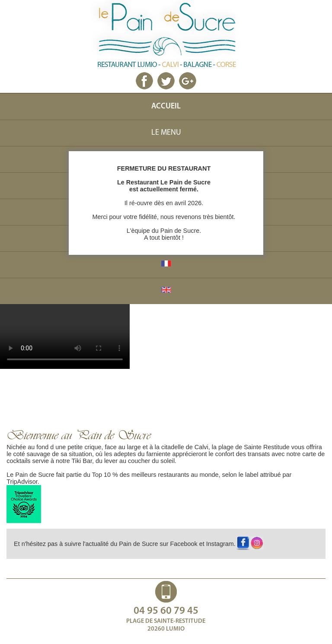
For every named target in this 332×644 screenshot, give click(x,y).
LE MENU (166, 133)
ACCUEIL (166, 106)
